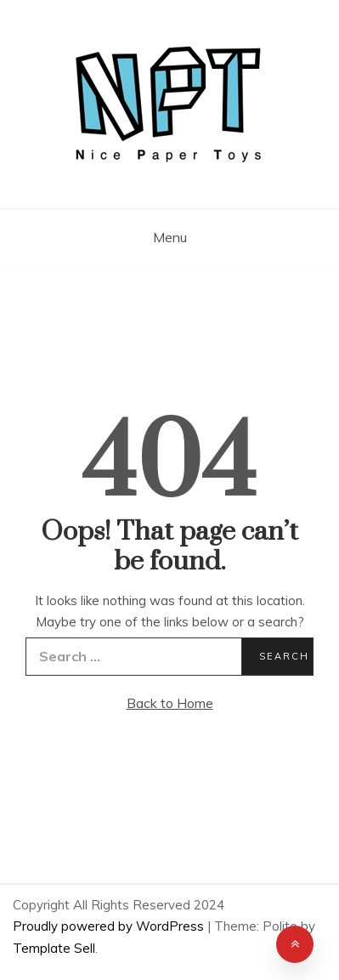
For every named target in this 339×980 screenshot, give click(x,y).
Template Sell (54, 948)
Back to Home (170, 703)
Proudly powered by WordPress (110, 926)
